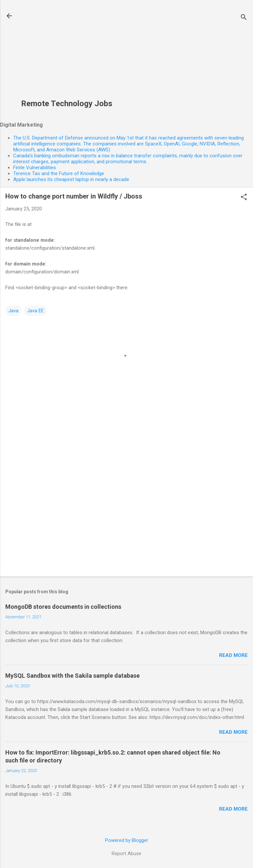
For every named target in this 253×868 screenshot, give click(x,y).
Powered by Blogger (127, 840)
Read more (233, 655)
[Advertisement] (67, 53)
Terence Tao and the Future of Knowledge (59, 173)
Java (13, 311)
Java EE (35, 311)
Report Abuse (126, 853)
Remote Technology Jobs (67, 104)
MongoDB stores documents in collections (63, 607)
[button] (244, 198)
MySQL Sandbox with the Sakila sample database (72, 676)
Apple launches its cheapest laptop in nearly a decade (71, 179)
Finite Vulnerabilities (35, 168)
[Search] (244, 18)
